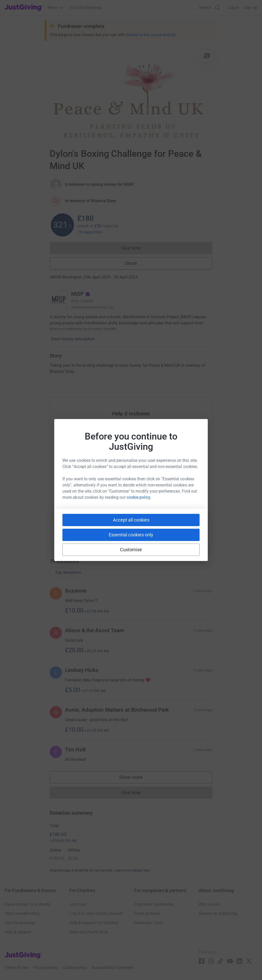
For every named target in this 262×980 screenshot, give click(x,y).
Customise (131, 550)
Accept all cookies (131, 520)
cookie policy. (139, 497)
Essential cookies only (131, 535)
